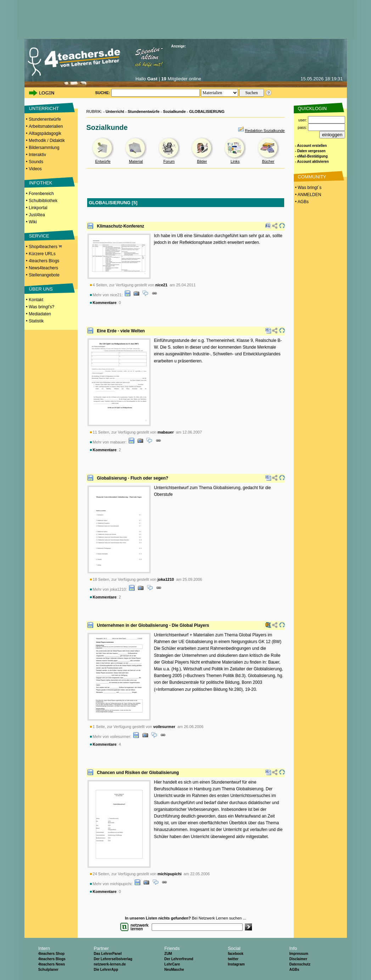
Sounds (36, 162)
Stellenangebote (44, 275)
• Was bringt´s (308, 188)
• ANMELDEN (308, 195)
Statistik (36, 321)
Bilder (202, 161)
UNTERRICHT (44, 108)
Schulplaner (48, 970)
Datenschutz (300, 964)
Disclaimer (298, 959)
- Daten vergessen (310, 151)
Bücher (268, 161)
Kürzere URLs (42, 254)
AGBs (294, 970)
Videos (35, 169)
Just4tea (37, 215)
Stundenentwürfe (45, 119)
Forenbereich (41, 194)
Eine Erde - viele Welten (121, 331)
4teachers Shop (51, 954)
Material (136, 161)
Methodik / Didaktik (47, 141)
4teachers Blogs (44, 261)
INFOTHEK (41, 183)
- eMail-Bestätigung (311, 156)
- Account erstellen (311, 146)
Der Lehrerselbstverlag (113, 959)
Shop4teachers (45, 247)
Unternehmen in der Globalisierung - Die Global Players (153, 625)
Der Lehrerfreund (179, 959)
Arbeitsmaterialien (46, 126)
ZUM (168, 954)
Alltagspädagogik (45, 133)
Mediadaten (40, 314)
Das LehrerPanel (108, 954)
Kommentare (105, 303)
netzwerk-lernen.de (110, 964)
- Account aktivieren (312, 162)
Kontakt (36, 300)
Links (235, 161)
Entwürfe (103, 161)
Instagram (236, 964)
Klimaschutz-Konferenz (121, 226)
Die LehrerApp (106, 970)
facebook (236, 954)
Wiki (33, 222)
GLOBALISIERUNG (207, 111)
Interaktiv (37, 155)
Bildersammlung (44, 148)
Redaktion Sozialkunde (265, 131)
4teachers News (52, 964)
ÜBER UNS (41, 289)
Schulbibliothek (43, 201)
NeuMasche (174, 970)
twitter (233, 959)
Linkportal (38, 208)
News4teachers (43, 268)
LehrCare (172, 964)
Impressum (299, 954)
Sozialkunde (174, 111)
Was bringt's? (41, 307)
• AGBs (302, 202)
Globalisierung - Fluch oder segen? (133, 478)
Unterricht (115, 111)
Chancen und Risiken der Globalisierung (138, 773)
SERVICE (39, 236)
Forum (169, 161)
